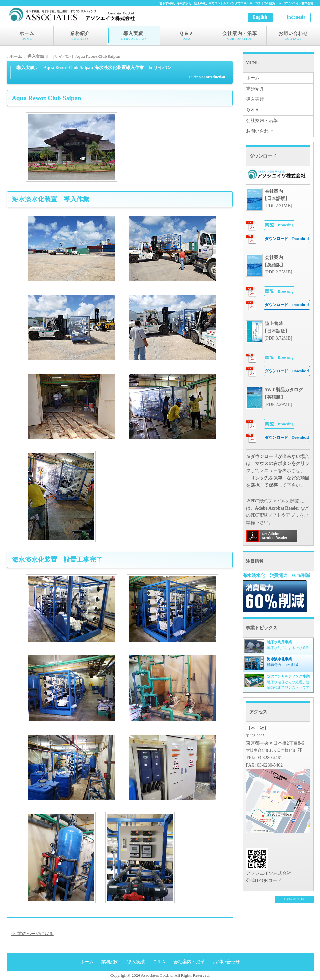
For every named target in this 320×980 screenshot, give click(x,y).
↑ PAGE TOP (294, 899)
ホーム (27, 36)
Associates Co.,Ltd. (157, 975)
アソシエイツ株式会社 (299, 3)
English (260, 17)
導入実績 (133, 36)
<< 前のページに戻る (32, 934)
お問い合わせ (293, 36)
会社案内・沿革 (240, 36)
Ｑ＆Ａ (187, 36)
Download (287, 239)
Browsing (279, 225)
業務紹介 (80, 36)
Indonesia (296, 17)
